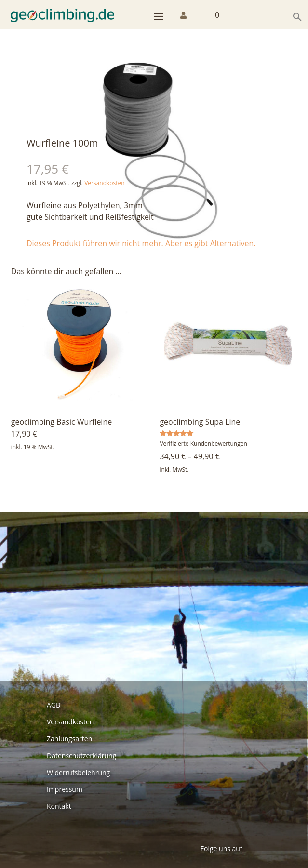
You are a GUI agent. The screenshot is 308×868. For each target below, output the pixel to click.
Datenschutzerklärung (81, 755)
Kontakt (59, 806)
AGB (54, 705)
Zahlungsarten (69, 739)
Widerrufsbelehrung (78, 772)
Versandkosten (105, 183)
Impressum (65, 789)
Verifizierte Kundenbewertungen (203, 444)
